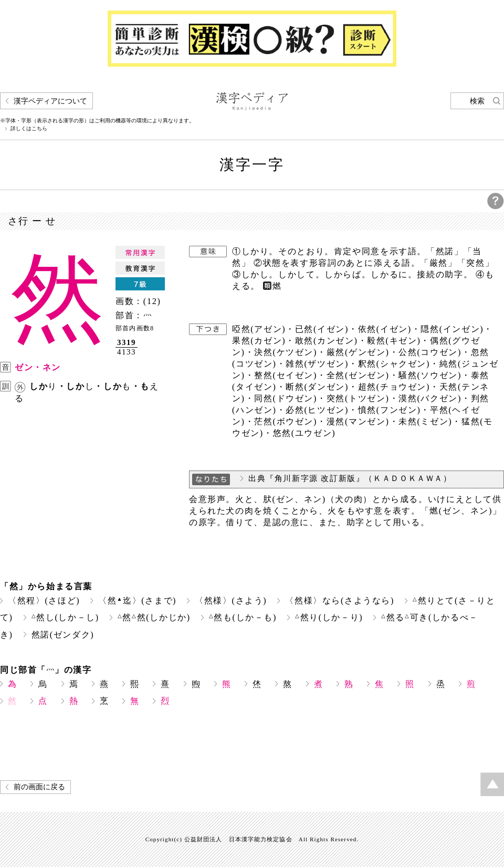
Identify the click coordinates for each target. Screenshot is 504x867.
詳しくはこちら (29, 129)
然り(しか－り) (329, 617)
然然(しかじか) (154, 617)
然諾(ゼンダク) (63, 635)
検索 (477, 101)
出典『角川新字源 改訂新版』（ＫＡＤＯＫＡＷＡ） (350, 478)
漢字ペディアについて (50, 101)
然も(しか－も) (243, 617)
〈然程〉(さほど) (44, 600)
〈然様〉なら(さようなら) (340, 600)
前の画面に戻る (39, 787)
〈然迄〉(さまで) (137, 600)
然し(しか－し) (65, 617)
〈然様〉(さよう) (231, 600)
